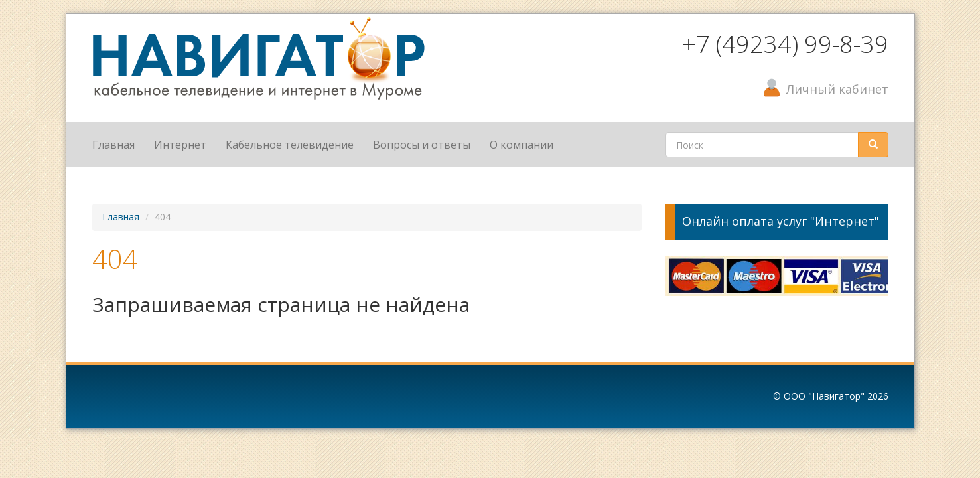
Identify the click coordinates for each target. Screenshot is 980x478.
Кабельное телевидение (290, 145)
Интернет (180, 145)
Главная (113, 145)
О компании (522, 145)
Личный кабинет (837, 89)
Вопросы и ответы (422, 145)
